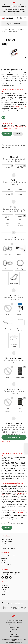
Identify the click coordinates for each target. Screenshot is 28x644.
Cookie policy (14, 633)
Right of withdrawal (14, 626)
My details (5, 584)
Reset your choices (6, 440)
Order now (7, 133)
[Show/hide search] (18, 18)
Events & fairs (21, 29)
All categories (12, 29)
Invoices (4, 545)
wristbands (14, 510)
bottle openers (20, 511)
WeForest (4, 559)
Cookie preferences (14, 635)
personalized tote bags (20, 105)
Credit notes (5, 591)
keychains (18, 484)
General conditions (14, 624)
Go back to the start (14, 436)
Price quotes (5, 586)
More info (18, 133)
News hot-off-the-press (8, 555)
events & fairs (5, 518)
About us (4, 557)
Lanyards (4, 31)
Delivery (4, 543)
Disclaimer (14, 628)
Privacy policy (14, 631)
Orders (4, 589)
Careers (4, 561)
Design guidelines (7, 540)
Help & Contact (6, 535)
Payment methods (7, 538)
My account (5, 581)
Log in (3, 593)
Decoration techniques (8, 547)
